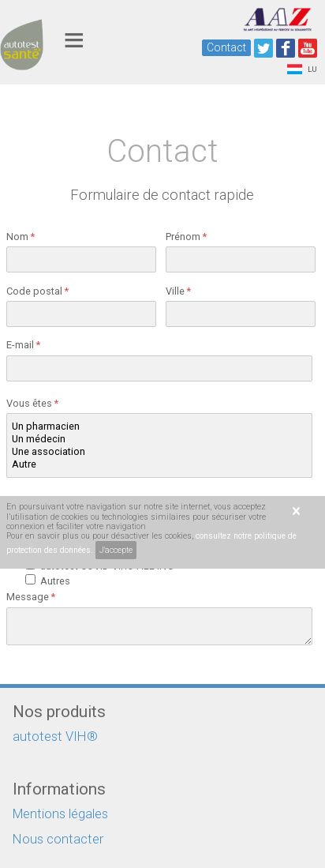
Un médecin (159, 439)
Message (31, 597)
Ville (178, 291)
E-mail (23, 345)
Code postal (37, 291)
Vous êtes (32, 403)
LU (302, 69)
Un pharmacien (159, 426)
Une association (159, 452)
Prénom (186, 237)
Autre (159, 464)
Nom (21, 237)
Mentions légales (60, 814)
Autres (58, 581)
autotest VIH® (55, 736)
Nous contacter (58, 839)
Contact (226, 47)
